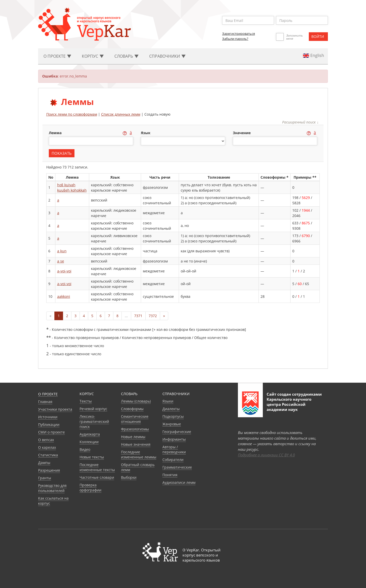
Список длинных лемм (121, 114)
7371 (138, 316)
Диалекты (171, 409)
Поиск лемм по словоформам (72, 114)
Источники (48, 417)
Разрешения (49, 470)
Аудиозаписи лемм (179, 482)
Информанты (174, 439)
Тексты (86, 401)
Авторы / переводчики (174, 449)
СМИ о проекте (51, 432)
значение (242, 133)
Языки (168, 401)
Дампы (44, 463)
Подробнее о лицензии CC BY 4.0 (266, 455)
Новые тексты (92, 457)
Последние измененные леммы (139, 454)
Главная (45, 402)
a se (61, 261)
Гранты (45, 478)
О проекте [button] (57, 56)
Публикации (49, 424)
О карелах (47, 447)
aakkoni (64, 296)
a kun (62, 251)
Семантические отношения (135, 419)
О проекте (48, 394)
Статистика (48, 455)
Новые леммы (133, 437)
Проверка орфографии (90, 488)
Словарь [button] (126, 56)
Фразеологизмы (135, 429)
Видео (85, 449)
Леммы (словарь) (136, 401)
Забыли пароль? (235, 39)
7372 (153, 316)
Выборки (129, 477)
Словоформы (132, 409)
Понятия (170, 475)
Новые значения (136, 444)
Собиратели (173, 460)
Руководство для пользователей (52, 488)
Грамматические (177, 467)
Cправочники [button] (167, 56)
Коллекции (89, 442)
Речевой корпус (93, 409)
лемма (56, 133)
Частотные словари (97, 477)
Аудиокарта (90, 434)
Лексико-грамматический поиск (94, 421)
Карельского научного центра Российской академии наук (289, 404)
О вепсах (46, 440)
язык (146, 133)
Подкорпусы (173, 416)
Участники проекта (55, 409)
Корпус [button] (93, 56)
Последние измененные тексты (97, 467)
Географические (177, 432)
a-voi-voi (64, 271)
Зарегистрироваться (239, 34)
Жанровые (172, 424)
